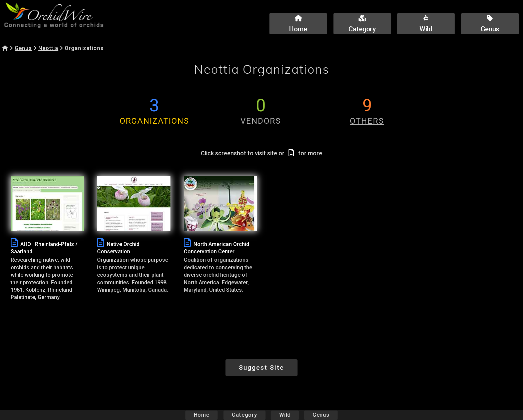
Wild (285, 415)
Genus (23, 48)
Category (244, 415)
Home (202, 415)
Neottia (48, 48)
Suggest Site (261, 367)
